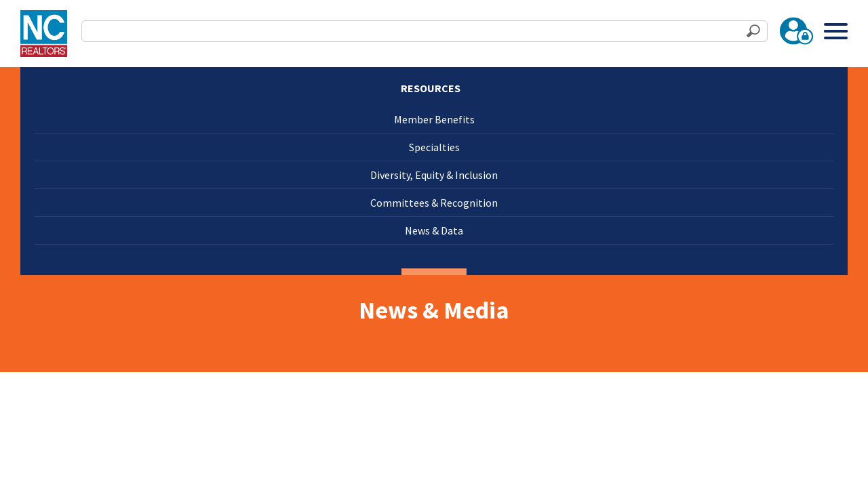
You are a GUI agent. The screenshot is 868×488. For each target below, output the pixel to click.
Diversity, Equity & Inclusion (434, 175)
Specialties (434, 147)
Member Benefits (434, 119)
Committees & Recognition (434, 203)
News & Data (434, 230)
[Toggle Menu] (836, 31)
